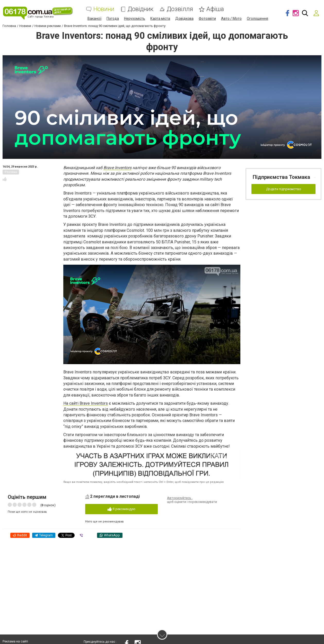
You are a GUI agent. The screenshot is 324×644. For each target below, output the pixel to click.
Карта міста (160, 19)
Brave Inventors (117, 168)
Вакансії (94, 19)
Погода (113, 19)
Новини (104, 9)
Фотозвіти (207, 19)
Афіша (215, 9)
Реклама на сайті (15, 641)
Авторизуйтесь (179, 498)
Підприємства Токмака (281, 177)
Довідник (141, 9)
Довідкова (184, 19)
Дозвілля (180, 9)
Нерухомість (135, 19)
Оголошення (257, 19)
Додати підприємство (284, 189)
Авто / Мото (231, 19)
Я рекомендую (121, 509)
